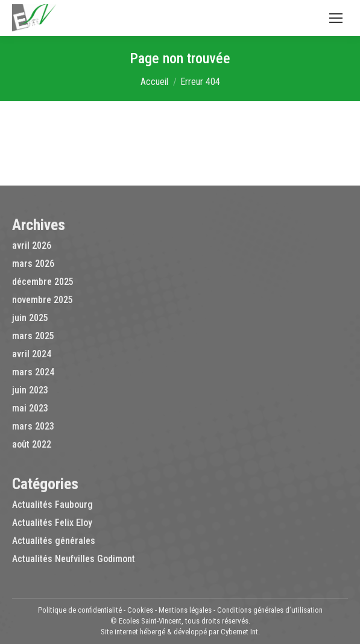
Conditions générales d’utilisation (270, 610)
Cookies (140, 610)
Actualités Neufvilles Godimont (74, 559)
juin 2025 (30, 318)
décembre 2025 (43, 282)
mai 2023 (30, 408)
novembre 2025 (43, 300)
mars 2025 (33, 336)
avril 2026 (32, 245)
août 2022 (32, 444)
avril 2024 (32, 354)
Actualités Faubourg (52, 505)
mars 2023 (33, 426)
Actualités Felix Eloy (52, 523)
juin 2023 (30, 390)
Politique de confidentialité (80, 610)
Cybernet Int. (240, 632)
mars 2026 (33, 264)
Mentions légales (185, 610)
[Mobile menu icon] (336, 18)
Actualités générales (54, 541)
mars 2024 (33, 372)
